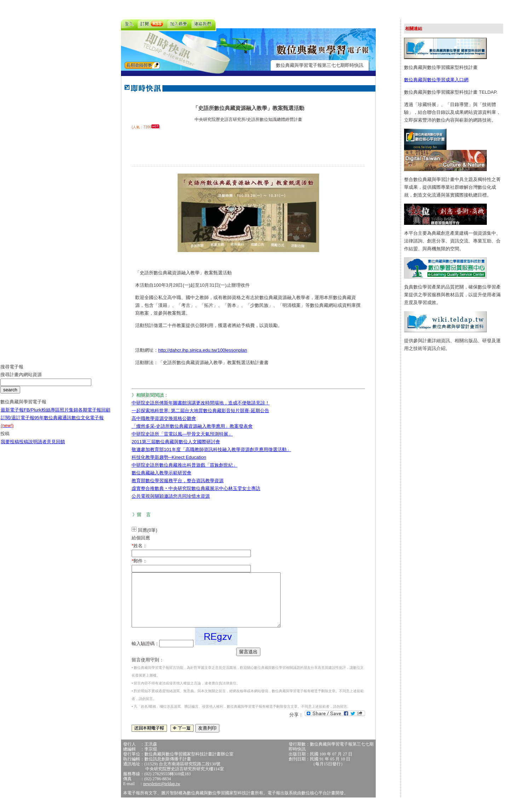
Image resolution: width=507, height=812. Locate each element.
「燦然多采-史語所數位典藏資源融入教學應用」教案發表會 (192, 426)
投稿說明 (28, 447)
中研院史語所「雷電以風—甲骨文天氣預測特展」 (182, 434)
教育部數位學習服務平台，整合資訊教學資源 (178, 481)
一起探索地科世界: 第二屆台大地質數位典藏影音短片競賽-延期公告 (200, 411)
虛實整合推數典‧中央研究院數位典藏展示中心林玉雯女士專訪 (196, 488)
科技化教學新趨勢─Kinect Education (169, 457)
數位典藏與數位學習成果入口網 (436, 80)
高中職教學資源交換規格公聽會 (164, 418)
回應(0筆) (148, 530)
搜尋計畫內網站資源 (21, 380)
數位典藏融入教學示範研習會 (162, 473)
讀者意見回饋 (51, 447)
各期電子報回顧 (94, 415)
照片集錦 (69, 415)
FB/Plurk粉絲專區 (42, 415)
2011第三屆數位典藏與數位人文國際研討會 (176, 442)
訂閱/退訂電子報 (18, 423)
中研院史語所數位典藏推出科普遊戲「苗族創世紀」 (185, 465)
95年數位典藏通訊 (53, 423)
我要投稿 (10, 447)
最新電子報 (12, 415)
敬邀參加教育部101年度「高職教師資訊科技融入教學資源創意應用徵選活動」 (211, 449)
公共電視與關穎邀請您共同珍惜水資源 (171, 496)
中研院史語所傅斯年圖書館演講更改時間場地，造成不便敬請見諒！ (201, 403)
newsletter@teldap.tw (162, 794)
